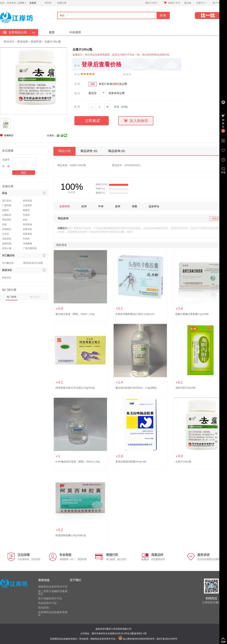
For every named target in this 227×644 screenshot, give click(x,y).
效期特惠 (7, 244)
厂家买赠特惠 (30, 248)
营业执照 (43, 608)
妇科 (25, 220)
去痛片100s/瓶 (53, 42)
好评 (84, 206)
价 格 (6, 166)
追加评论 (154, 206)
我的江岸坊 (152, 3)
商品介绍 (64, 151)
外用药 (26, 239)
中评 (101, 206)
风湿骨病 (27, 224)
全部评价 (65, 206)
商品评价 (89, 151)
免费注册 (62, 3)
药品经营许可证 (47, 603)
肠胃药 (26, 210)
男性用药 (7, 220)
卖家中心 (202, 3)
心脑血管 (7, 215)
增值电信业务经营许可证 (53, 587)
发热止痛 (7, 248)
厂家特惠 (7, 205)
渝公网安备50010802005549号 (139, 639)
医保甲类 (36, 42)
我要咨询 (216, 219)
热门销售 (12, 297)
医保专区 (9, 42)
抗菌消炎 (27, 229)
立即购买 (93, 121)
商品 (62, 15)
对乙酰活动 (24, 255)
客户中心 (218, 3)
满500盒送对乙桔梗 (33, 263)
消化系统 (7, 239)
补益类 (26, 215)
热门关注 (35, 297)
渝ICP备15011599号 (167, 639)
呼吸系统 (27, 234)
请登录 (48, 3)
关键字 (6, 160)
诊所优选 (27, 201)
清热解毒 (27, 244)
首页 (52, 32)
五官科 (6, 234)
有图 (134, 206)
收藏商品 (9, 135)
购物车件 (174, 3)
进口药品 (7, 201)
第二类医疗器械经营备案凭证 (53, 593)
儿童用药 (27, 205)
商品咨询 (117, 151)
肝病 (4, 224)
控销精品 (7, 229)
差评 (118, 206)
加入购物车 (136, 121)
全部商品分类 (18, 32)
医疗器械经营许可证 (50, 598)
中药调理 (75, 32)
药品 (24, 193)
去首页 (33, 3)
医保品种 (23, 42)
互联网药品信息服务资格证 (53, 613)
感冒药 (6, 210)
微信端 (188, 3)
